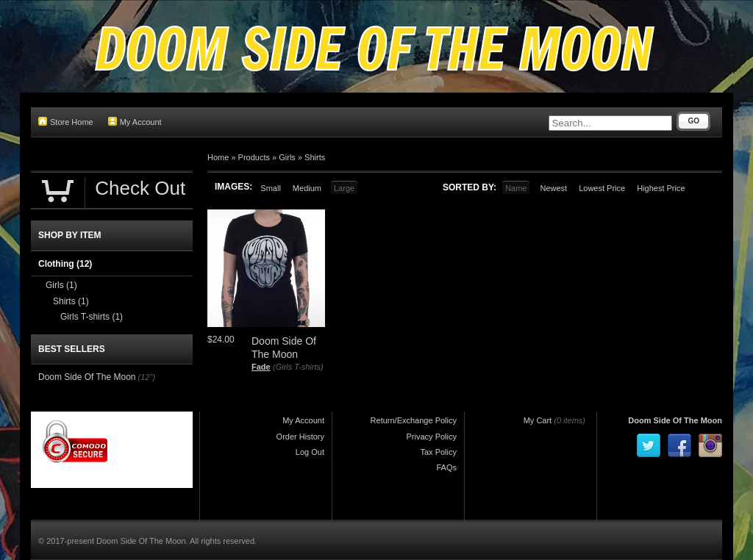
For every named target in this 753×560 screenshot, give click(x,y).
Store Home (66, 122)
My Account (135, 122)
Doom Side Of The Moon (87, 377)
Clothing (65, 264)
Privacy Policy (432, 437)
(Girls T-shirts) (298, 367)
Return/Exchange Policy (414, 420)
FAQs (446, 467)
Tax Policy (438, 452)
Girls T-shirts (92, 317)
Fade (261, 367)
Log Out (310, 452)
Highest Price (661, 188)
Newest (553, 188)
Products (254, 157)
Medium (307, 188)
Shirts (315, 157)
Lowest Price (602, 188)
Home (218, 157)
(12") (147, 377)
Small (271, 188)
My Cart (538, 420)
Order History (300, 437)
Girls (287, 157)
